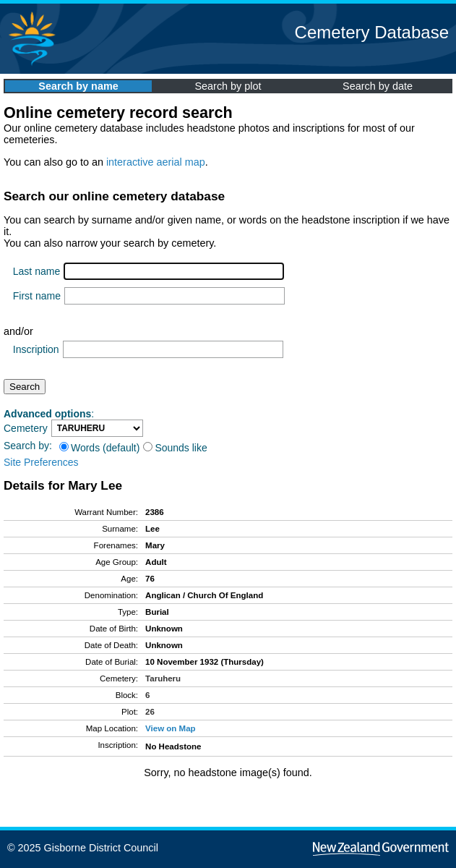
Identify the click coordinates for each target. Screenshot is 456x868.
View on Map (171, 728)
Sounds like (175, 448)
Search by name (78, 86)
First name (37, 296)
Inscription (36, 349)
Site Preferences (41, 462)
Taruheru (163, 678)
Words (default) (99, 448)
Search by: (28, 446)
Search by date (378, 86)
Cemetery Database (372, 32)
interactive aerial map (156, 162)
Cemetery (26, 428)
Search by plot (228, 86)
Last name (36, 271)
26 (150, 712)
